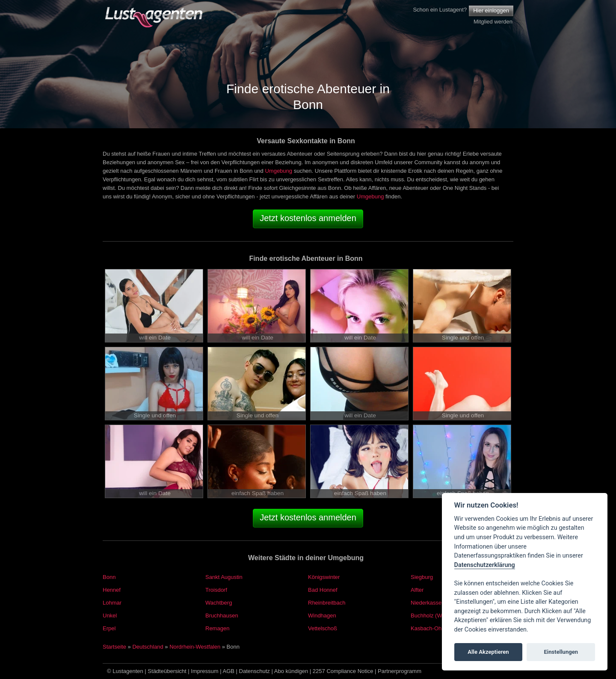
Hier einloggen (491, 10)
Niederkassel (427, 603)
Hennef (112, 590)
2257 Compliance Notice (343, 671)
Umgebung (278, 171)
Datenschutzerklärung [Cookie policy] (485, 565)
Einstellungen (561, 652)
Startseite (114, 647)
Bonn (109, 577)
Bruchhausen (222, 616)
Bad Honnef (323, 590)
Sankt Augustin (224, 577)
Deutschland (148, 647)
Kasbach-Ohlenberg (435, 628)
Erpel (109, 628)
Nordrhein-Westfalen (195, 647)
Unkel (110, 616)
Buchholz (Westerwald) (439, 616)
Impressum (204, 671)
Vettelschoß (323, 628)
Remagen (217, 628)
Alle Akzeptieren (488, 652)
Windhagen (322, 616)
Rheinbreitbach (327, 603)
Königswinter (324, 577)
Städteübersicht (167, 671)
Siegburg (422, 577)
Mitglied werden (493, 22)
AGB (229, 671)
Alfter (417, 590)
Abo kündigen (291, 671)
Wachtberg (219, 603)
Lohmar (112, 603)
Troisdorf (216, 590)
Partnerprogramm (400, 671)
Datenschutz (255, 671)
